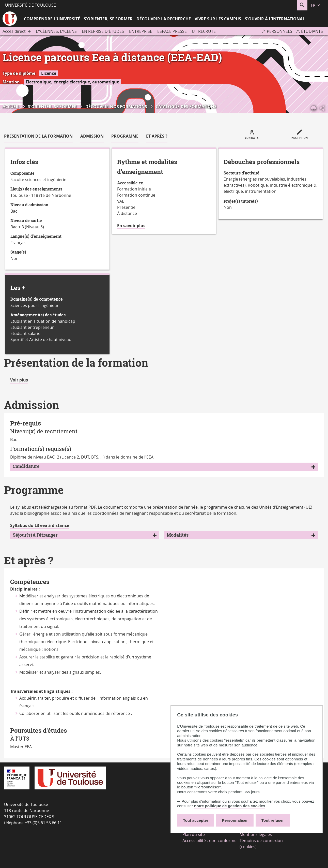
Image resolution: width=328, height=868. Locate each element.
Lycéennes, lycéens (56, 31)
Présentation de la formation (38, 136)
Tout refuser (273, 820)
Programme (125, 136)
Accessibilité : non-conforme (209, 841)
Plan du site (194, 834)
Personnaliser (235, 820)
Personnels (279, 31)
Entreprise (141, 31)
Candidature (26, 466)
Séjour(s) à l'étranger (35, 535)
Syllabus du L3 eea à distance (40, 525)
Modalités (178, 535)
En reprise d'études (103, 31)
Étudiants (312, 31)
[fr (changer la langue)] (316, 5)
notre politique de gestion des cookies (230, 806)
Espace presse (172, 31)
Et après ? (157, 136)
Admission (92, 136)
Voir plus (19, 380)
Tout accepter (196, 820)
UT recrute (204, 31)
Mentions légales (256, 834)
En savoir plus (131, 226)
